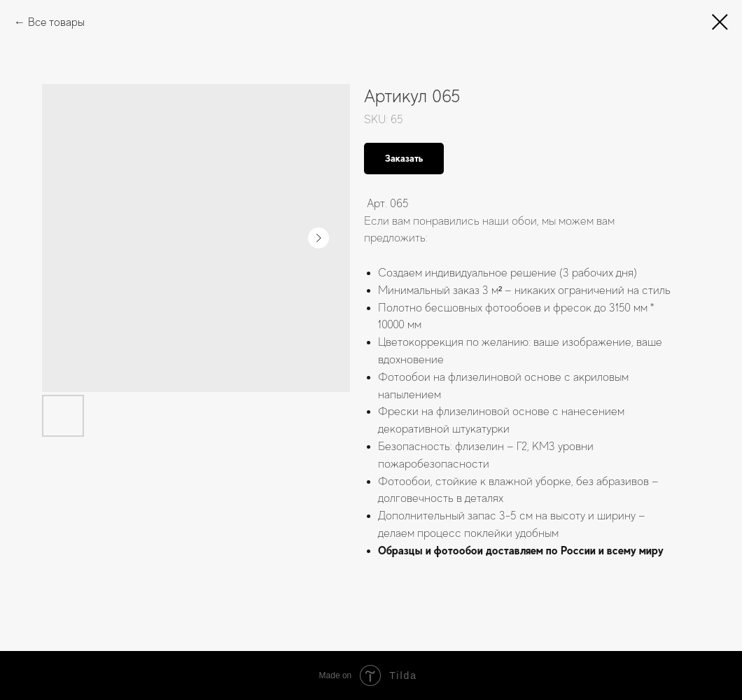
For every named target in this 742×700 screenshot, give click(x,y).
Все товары (56, 22)
